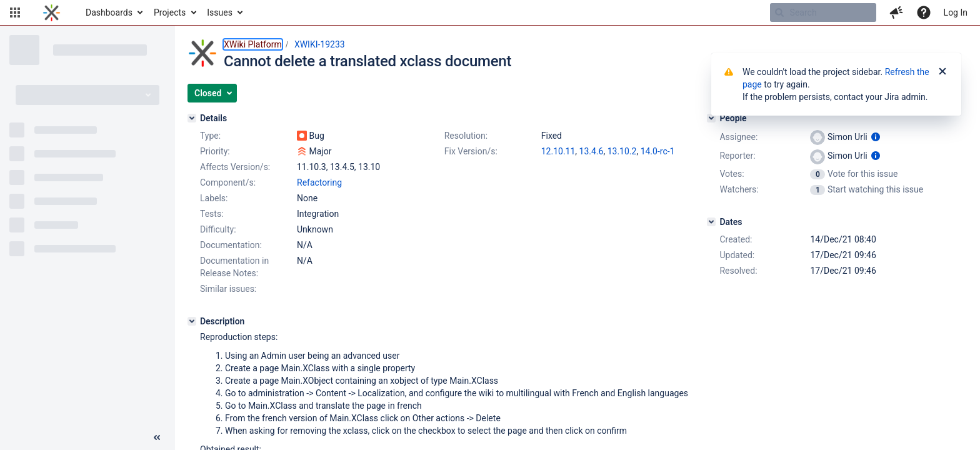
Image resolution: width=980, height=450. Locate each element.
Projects (170, 12)
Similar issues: (228, 289)
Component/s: (228, 182)
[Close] (942, 72)
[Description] (192, 321)
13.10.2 (622, 151)
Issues (220, 12)
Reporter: (737, 156)
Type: (210, 136)
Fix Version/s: (471, 151)
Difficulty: (218, 229)
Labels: (214, 198)
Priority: (215, 151)
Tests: (212, 214)
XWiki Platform (253, 44)
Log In (956, 12)
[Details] (192, 118)
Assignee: (738, 137)
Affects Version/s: (235, 167)
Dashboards (109, 12)
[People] (711, 118)
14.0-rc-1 (658, 151)
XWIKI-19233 (320, 44)
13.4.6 (592, 151)
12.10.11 (558, 151)
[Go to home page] (52, 12)
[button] (15, 12)
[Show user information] (876, 137)
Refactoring (319, 182)
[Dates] (711, 222)
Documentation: (231, 245)
